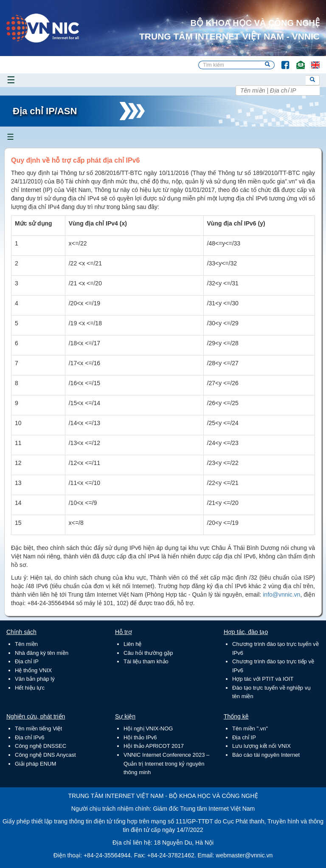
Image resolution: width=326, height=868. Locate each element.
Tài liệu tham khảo (146, 661)
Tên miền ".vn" (250, 728)
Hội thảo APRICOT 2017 (154, 746)
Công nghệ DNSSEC (41, 746)
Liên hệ (132, 644)
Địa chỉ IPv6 (30, 737)
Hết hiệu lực (30, 688)
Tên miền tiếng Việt (38, 728)
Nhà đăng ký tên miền (42, 653)
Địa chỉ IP (27, 661)
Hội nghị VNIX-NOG (148, 728)
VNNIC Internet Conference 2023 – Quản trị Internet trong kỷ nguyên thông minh (166, 764)
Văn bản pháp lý (35, 679)
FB (281, 61)
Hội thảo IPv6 (140, 737)
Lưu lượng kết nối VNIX (261, 746)
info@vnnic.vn (281, 595)
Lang (312, 61)
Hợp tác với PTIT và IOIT (263, 679)
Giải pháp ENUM (35, 764)
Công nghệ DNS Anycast (45, 755)
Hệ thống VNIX (33, 670)
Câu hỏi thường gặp (148, 653)
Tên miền (26, 644)
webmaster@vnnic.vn (244, 855)
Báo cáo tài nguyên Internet (266, 755)
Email (297, 61)
